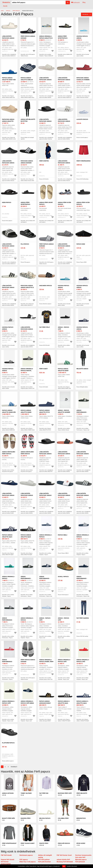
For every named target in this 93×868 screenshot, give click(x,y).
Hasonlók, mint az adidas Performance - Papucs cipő (46, 595)
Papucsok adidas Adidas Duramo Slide (27, 163)
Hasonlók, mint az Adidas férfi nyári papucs (65, 221)
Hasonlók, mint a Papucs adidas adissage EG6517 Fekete (45, 721)
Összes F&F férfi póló (44, 345)
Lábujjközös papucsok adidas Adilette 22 (8, 38)
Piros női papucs (64, 843)
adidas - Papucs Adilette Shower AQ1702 (64, 412)
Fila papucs (25, 244)
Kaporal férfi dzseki (8, 860)
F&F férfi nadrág (83, 618)
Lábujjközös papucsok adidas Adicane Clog (8, 163)
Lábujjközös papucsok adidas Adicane (64, 163)
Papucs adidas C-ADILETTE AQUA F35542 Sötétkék (82, 703)
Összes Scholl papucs (63, 595)
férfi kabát (43, 369)
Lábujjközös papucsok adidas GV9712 (27, 329)
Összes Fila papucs (25, 262)
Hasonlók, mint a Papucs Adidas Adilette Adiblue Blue (27, 97)
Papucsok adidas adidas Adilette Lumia (8, 121)
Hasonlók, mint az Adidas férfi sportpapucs (65, 55)
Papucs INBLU (63, 535)
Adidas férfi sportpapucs (63, 37)
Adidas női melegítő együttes (28, 120)
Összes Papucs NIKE (81, 262)
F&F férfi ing (44, 793)
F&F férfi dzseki (6, 855)
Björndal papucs (81, 860)
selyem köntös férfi (63, 860)
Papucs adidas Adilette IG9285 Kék (9, 411)
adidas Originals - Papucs (46, 536)
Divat (2, 11)
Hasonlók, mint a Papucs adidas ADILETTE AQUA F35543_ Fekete (27, 555)
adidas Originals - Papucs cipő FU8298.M (9, 703)
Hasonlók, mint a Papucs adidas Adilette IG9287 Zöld (64, 388)
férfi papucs (16, 11)
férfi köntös (44, 161)
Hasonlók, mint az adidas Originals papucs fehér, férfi (46, 679)
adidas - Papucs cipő (63, 328)
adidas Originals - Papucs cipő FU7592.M (64, 662)
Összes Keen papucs (7, 221)
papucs (8, 11)
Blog (84, 2)
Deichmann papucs (26, 855)
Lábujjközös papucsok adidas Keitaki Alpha (8, 495)
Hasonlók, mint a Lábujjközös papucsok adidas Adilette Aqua (65, 139)
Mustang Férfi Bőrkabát (65, 862)
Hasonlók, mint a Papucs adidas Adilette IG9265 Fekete (28, 429)
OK (64, 866)
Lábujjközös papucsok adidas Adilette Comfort (46, 495)
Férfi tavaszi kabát (28, 843)
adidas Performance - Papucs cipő (45, 578)
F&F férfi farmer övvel (64, 855)
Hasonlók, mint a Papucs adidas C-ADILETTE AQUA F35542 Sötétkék (83, 721)
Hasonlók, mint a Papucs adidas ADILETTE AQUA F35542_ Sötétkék (8, 555)
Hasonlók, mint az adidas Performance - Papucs (27, 595)
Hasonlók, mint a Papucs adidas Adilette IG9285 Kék (8, 429)
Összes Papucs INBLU (63, 553)
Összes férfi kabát (44, 387)
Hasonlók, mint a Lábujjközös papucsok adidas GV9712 (28, 346)
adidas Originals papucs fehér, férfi (46, 661)
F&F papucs (24, 860)
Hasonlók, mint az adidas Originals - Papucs (45, 554)
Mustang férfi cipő (65, 793)
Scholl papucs (63, 577)
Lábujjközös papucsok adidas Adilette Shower (64, 454)
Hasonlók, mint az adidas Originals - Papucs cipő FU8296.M (82, 679)
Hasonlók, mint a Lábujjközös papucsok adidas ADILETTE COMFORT (46, 471)
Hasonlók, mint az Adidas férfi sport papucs (46, 221)
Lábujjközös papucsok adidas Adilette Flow (45, 80)
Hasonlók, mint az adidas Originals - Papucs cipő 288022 (27, 721)
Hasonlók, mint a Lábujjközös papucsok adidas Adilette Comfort (46, 513)
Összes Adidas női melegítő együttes (27, 138)
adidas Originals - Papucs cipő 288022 (27, 702)
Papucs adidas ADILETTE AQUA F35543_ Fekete (26, 537)
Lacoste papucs (82, 119)
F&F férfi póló (44, 327)
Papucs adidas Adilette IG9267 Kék (9, 79)
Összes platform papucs (8, 761)
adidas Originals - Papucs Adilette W (46, 37)
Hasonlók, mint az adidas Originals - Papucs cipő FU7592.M (64, 679)
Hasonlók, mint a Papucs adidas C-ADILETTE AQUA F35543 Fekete (64, 721)
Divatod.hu (6, 2)
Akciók (5, 6)
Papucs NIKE (81, 244)
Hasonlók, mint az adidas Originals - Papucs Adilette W (46, 55)
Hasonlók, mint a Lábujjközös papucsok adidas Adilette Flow (46, 97)
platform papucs (8, 743)
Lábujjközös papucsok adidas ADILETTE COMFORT (46, 454)
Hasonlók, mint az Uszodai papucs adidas (83, 55)
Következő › (14, 767)
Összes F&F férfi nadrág (82, 636)
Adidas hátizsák (8, 793)
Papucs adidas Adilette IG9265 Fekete (26, 412)
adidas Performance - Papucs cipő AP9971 (83, 412)
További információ (72, 866)
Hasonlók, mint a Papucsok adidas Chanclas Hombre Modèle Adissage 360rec (83, 97)
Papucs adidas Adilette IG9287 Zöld (63, 371)
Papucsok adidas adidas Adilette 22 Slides (27, 287)
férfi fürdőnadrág (84, 161)
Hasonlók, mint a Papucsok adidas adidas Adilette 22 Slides (27, 305)
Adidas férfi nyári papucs (64, 203)
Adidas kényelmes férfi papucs (9, 453)
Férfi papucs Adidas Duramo (28, 37)
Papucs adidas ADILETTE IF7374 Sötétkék (45, 412)
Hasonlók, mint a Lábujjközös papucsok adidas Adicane (65, 180)
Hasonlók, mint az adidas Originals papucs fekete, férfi (27, 388)
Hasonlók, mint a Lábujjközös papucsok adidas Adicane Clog (9, 181)
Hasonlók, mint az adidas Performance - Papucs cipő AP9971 (83, 430)
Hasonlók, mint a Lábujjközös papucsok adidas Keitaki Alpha (9, 513)
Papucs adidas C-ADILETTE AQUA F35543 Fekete (64, 703)
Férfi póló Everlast (44, 862)
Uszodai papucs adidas (82, 37)
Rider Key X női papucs (28, 862)
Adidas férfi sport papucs (46, 203)
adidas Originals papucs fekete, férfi (27, 371)
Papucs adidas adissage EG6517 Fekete (45, 703)
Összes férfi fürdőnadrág (82, 179)
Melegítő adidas (82, 369)
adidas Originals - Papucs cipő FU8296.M (83, 662)
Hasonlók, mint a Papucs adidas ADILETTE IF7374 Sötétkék (45, 430)
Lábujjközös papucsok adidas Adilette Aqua (64, 121)
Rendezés (85, 14)
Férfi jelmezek (80, 862)
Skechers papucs (46, 286)
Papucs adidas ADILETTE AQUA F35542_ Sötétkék (8, 537)
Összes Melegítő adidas (82, 387)
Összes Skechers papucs (45, 304)
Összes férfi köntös (44, 179)
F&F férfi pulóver (44, 860)
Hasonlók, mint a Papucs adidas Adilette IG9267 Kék (8, 97)
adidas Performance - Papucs (26, 578)
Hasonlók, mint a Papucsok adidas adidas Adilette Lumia (9, 138)
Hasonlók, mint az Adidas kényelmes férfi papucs (8, 471)
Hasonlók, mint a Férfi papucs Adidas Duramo (28, 55)
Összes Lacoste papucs (82, 137)
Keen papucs (7, 202)
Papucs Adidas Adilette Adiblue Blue (27, 80)
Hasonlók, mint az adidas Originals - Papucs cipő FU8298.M (8, 721)
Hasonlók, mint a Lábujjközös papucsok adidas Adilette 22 (9, 55)
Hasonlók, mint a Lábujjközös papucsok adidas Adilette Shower (65, 471)
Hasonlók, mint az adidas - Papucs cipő (64, 346)
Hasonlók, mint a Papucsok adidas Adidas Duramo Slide (27, 180)
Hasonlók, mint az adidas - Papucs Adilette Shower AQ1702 (64, 430)
